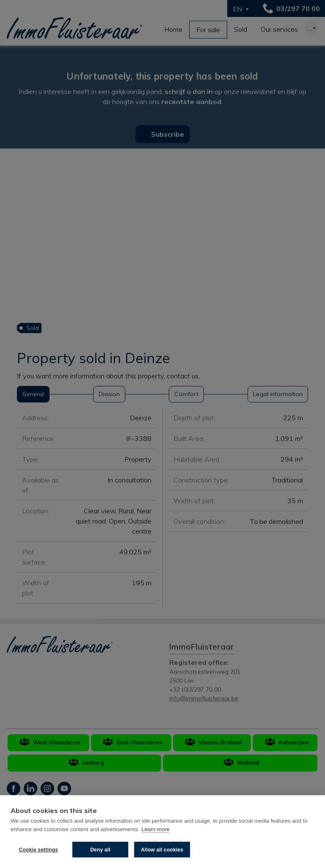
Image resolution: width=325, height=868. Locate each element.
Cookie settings (39, 850)
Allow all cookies (162, 850)
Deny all (100, 850)
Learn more (155, 829)
